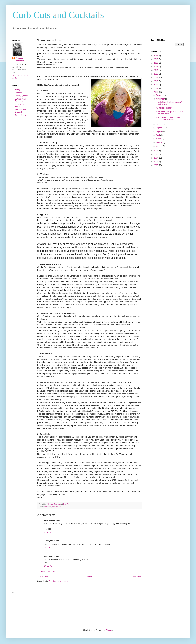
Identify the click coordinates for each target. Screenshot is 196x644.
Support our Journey (20, 105)
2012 (156, 85)
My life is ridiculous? (164, 108)
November (161, 99)
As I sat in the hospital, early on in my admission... (169, 113)
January (160, 146)
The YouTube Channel (20, 111)
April (158, 135)
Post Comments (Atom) (58, 581)
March (159, 139)
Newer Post (43, 577)
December (161, 95)
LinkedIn (18, 93)
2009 (156, 151)
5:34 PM (48, 532)
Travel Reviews (21, 115)
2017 (156, 67)
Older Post (136, 577)
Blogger (109, 630)
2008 (156, 154)
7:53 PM (48, 548)
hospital (55, 507)
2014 (156, 77)
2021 (156, 56)
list (60, 507)
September (161, 128)
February (160, 142)
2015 (156, 74)
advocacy (48, 507)
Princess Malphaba (20, 59)
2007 (156, 158)
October (160, 124)
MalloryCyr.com (21, 96)
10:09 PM (48, 566)
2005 (156, 165)
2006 (156, 162)
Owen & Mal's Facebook (21, 100)
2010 (156, 92)
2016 (156, 70)
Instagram (19, 89)
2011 (156, 88)
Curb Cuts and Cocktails (58, 15)
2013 (156, 81)
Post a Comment (48, 571)
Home (90, 577)
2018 (156, 63)
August (159, 132)
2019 (156, 59)
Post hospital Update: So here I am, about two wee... (168, 119)
